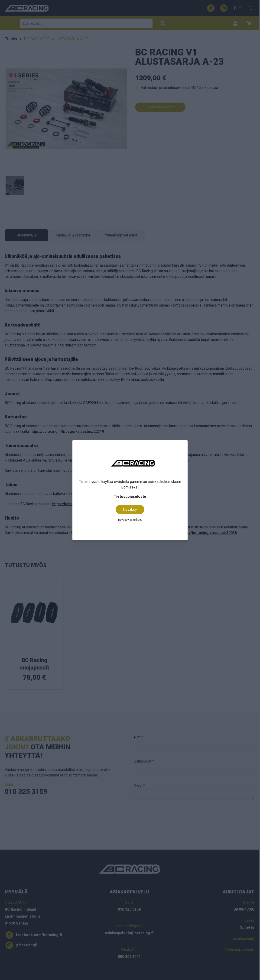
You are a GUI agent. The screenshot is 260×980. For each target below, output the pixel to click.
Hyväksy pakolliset (130, 520)
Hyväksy (130, 509)
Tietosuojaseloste (130, 496)
